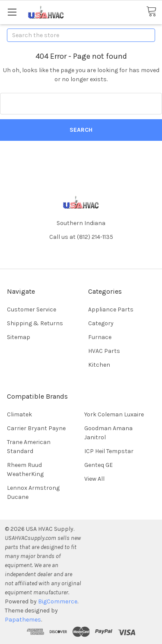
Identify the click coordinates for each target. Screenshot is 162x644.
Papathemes (23, 620)
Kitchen (99, 365)
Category (101, 323)
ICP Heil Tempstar (109, 451)
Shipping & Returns (35, 323)
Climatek (19, 414)
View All (94, 479)
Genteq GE (98, 465)
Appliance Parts (111, 309)
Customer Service (32, 309)
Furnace (100, 337)
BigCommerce (58, 601)
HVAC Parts (104, 351)
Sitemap (19, 337)
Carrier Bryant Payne (36, 428)
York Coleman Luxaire (114, 414)
